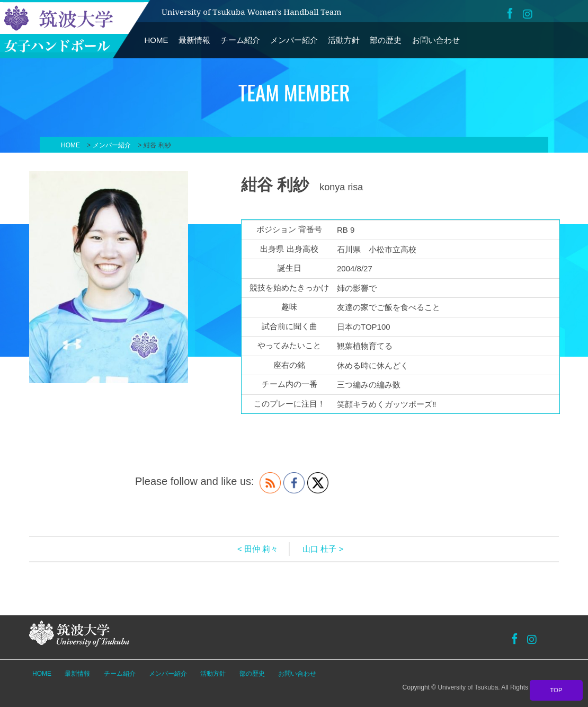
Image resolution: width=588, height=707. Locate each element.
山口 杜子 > (323, 549)
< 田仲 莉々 (258, 549)
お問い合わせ (436, 40)
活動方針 (344, 40)
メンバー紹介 (294, 40)
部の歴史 (386, 40)
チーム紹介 (240, 40)
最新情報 (194, 40)
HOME (157, 40)
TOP (556, 690)
